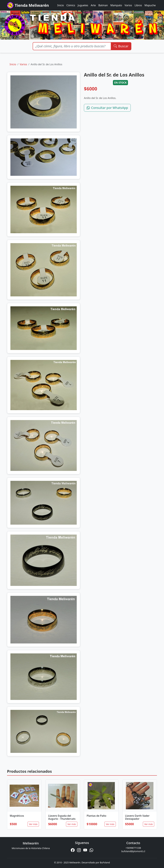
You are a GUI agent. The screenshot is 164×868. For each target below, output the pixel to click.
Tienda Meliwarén (28, 5)
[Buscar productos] (72, 46)
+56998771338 (133, 848)
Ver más (33, 824)
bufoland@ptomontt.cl (133, 851)
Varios (128, 5)
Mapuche (150, 5)
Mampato (116, 5)
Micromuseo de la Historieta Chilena (31, 848)
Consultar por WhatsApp (107, 108)
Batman (103, 5)
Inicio (61, 5)
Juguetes (83, 5)
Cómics (71, 5)
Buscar (121, 46)
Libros (138, 5)
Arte (93, 5)
